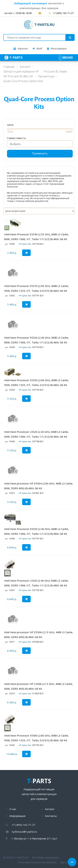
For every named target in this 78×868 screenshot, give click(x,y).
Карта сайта (67, 862)
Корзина (20, 48)
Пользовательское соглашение (37, 862)
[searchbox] (41, 144)
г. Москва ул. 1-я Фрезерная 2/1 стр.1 (35, 838)
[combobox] (40, 144)
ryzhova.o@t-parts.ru (24, 832)
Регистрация (57, 48)
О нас (13, 809)
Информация (17, 816)
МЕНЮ (66, 57)
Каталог (50, 809)
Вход (37, 48)
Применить (40, 153)
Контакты (51, 816)
